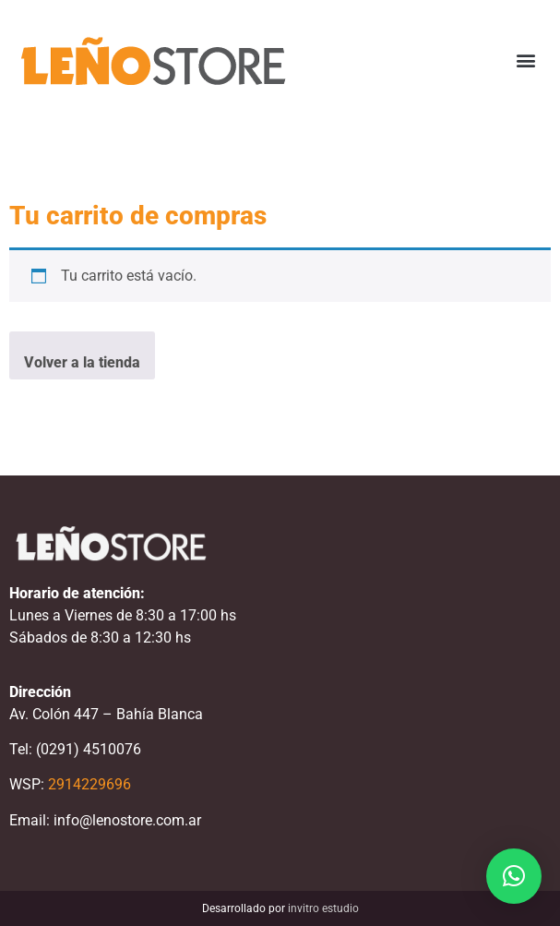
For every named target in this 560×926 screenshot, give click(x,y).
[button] (526, 60)
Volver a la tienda (82, 362)
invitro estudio (323, 908)
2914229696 (89, 784)
